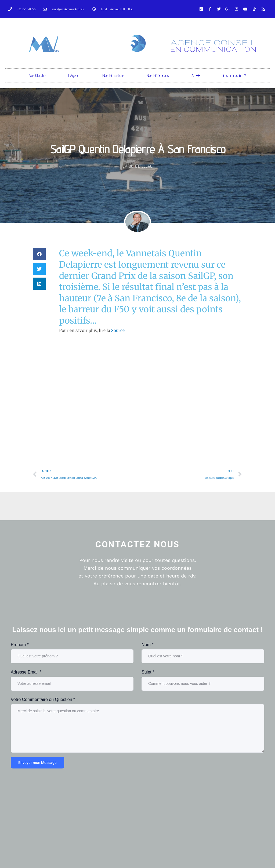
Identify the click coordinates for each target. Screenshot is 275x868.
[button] (39, 254)
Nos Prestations (113, 75)
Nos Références (158, 75)
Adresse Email (26, 672)
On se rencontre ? (234, 75)
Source (118, 330)
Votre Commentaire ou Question (43, 699)
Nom (147, 645)
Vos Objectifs (38, 75)
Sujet (148, 672)
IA (195, 75)
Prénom (20, 645)
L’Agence (74, 75)
